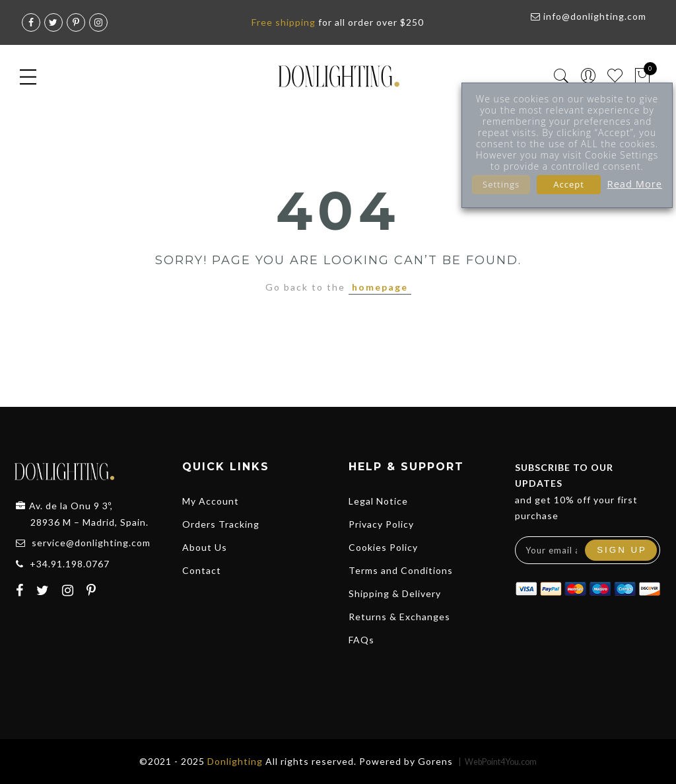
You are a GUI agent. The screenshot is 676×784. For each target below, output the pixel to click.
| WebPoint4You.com (497, 762)
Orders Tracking (221, 524)
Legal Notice (378, 501)
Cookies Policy (383, 547)
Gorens (435, 761)
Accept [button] (569, 184)
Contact (202, 570)
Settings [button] (501, 184)
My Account (211, 501)
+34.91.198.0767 (70, 564)
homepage (380, 287)
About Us (205, 547)
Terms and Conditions (401, 570)
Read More (635, 184)
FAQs (361, 640)
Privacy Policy (381, 524)
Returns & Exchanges (399, 617)
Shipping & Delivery (395, 593)
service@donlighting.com (91, 543)
